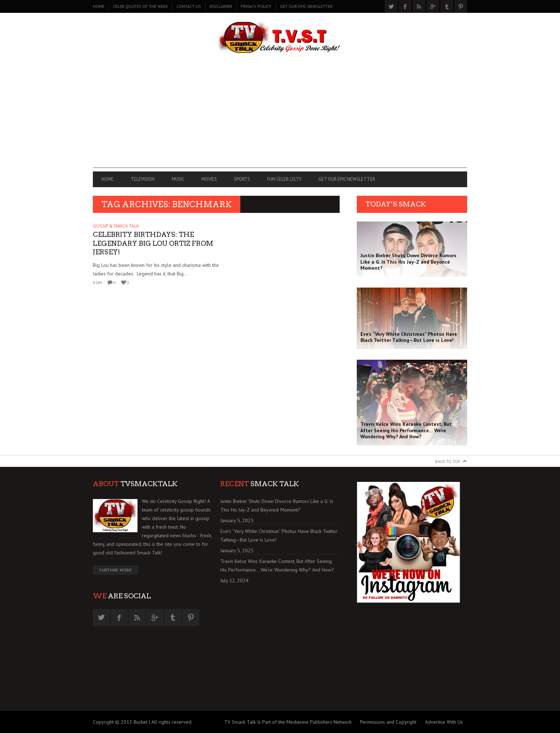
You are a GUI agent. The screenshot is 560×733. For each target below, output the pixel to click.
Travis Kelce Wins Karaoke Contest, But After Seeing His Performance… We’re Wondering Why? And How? (277, 565)
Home (99, 6)
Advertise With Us (444, 722)
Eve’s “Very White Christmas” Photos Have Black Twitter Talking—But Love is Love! (279, 535)
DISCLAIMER (221, 6)
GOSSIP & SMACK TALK (116, 226)
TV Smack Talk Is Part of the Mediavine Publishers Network (288, 722)
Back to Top (448, 461)
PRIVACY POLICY (256, 6)
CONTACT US (189, 6)
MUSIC (178, 179)
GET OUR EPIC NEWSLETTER (306, 6)
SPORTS (242, 179)
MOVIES (209, 179)
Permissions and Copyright (388, 722)
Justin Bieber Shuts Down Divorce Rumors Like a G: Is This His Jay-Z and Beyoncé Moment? (277, 505)
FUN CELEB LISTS (284, 179)
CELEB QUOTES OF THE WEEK (140, 6)
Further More (116, 570)
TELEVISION (143, 179)
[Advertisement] (280, 118)
